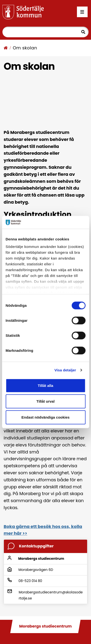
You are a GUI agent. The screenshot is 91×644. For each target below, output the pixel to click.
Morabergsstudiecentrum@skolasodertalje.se (51, 595)
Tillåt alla (46, 385)
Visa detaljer (65, 370)
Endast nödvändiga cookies (45, 417)
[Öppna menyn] (82, 12)
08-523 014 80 (30, 581)
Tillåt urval (45, 401)
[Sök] (45, 32)
